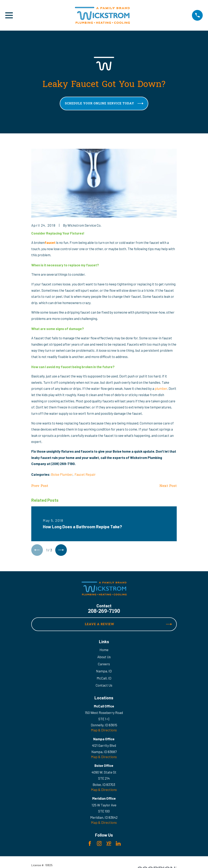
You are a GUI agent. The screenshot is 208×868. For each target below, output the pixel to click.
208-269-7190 (104, 612)
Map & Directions (104, 731)
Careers (104, 665)
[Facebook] (90, 844)
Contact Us (104, 686)
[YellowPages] (109, 844)
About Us (104, 658)
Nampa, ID (104, 672)
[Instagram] (99, 844)
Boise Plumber (62, 474)
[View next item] (62, 550)
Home (104, 650)
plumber (161, 388)
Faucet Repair (85, 474)
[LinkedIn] (118, 844)
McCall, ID (104, 679)
